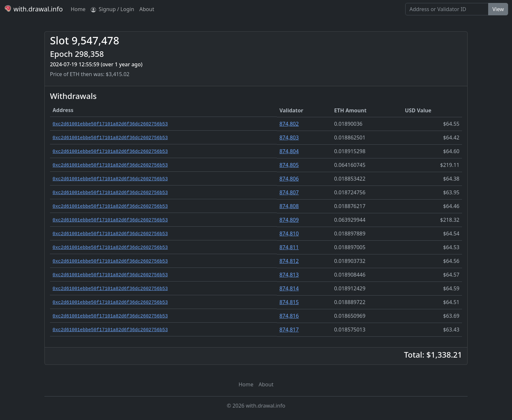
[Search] (447, 9)
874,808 (289, 206)
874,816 (289, 316)
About (147, 9)
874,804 (289, 151)
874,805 (289, 165)
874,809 (289, 220)
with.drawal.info (33, 9)
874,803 (289, 137)
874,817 (289, 330)
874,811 (289, 247)
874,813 (289, 275)
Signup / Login (112, 9)
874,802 (289, 124)
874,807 (289, 192)
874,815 (289, 302)
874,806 (289, 179)
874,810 (289, 234)
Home (78, 9)
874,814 (289, 288)
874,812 (289, 261)
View (498, 9)
